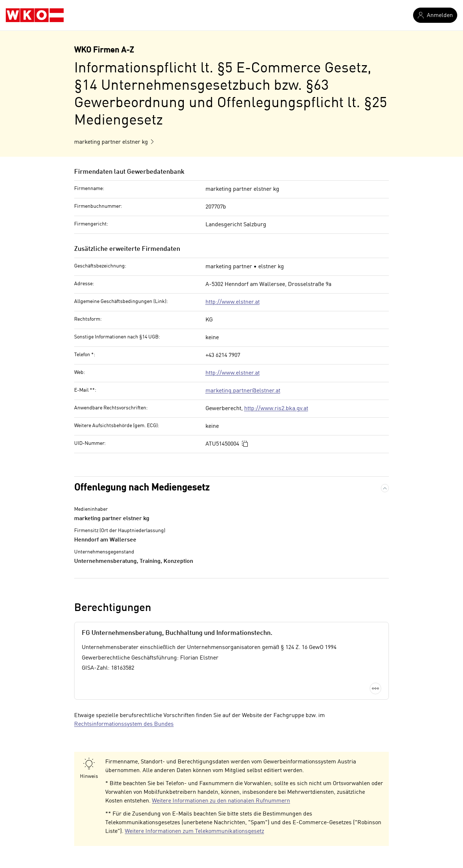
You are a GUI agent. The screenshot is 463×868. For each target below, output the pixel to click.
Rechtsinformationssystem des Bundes (124, 724)
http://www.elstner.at (233, 302)
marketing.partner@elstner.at (243, 391)
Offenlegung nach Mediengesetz (142, 488)
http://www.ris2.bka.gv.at (276, 409)
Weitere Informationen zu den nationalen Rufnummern (221, 801)
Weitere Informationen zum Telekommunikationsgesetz (194, 831)
